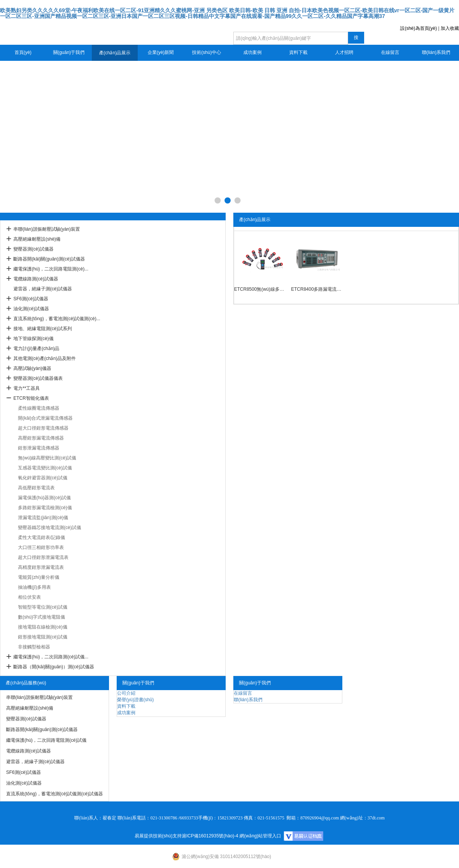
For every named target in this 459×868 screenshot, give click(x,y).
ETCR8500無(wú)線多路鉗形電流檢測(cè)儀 (261, 289)
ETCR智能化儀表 (31, 398)
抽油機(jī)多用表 (34, 587)
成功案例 (252, 52)
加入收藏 (450, 28)
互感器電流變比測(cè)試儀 (45, 468)
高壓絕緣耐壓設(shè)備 (37, 239)
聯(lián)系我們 (436, 52)
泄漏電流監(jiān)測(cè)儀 (43, 518)
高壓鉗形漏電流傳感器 (41, 438)
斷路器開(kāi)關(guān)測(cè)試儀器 (49, 259)
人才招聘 (344, 52)
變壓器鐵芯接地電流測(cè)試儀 (50, 528)
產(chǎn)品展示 (115, 53)
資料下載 (298, 52)
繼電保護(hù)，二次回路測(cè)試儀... (51, 657)
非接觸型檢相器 (34, 647)
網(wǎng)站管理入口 (260, 836)
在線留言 (390, 52)
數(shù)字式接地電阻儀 (42, 617)
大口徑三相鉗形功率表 (41, 547)
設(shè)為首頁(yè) (418, 28)
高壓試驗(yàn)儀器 (32, 368)
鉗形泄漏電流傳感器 (39, 448)
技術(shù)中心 (206, 52)
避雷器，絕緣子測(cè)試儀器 (43, 289)
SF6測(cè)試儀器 (31, 299)
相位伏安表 (29, 597)
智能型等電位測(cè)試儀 (43, 607)
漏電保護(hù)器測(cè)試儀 (44, 498)
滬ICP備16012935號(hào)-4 (210, 836)
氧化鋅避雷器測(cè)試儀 (43, 478)
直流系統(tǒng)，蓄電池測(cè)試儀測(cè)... (57, 319)
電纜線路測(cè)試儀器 (36, 279)
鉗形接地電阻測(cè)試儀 (43, 637)
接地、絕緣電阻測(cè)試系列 (43, 329)
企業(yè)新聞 (161, 52)
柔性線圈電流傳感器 (39, 408)
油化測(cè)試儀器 (31, 309)
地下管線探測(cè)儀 (33, 339)
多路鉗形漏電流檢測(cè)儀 (45, 508)
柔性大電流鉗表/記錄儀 (42, 537)
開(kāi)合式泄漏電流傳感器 (45, 418)
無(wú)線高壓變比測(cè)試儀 (47, 458)
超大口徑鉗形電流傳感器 (43, 428)
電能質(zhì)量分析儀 (39, 577)
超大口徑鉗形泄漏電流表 (43, 557)
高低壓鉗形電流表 (36, 488)
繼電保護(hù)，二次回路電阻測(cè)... (51, 269)
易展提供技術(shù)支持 (158, 836)
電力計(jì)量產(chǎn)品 (36, 349)
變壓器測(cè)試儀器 (33, 249)
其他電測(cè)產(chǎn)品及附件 (45, 358)
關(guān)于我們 (69, 52)
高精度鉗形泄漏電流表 (41, 567)
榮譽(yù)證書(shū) (135, 700)
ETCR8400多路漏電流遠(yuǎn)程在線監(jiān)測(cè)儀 (318, 289)
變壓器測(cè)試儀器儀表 (38, 378)
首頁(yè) (23, 52)
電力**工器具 (27, 388)
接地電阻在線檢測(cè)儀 (43, 627)
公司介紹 (126, 693)
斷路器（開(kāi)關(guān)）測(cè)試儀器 (54, 667)
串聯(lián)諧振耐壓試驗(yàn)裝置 (47, 229)
